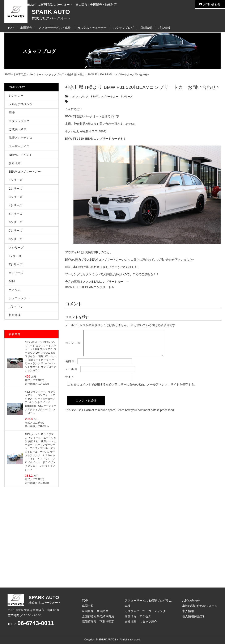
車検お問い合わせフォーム (200, 606)
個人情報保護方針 (194, 616)
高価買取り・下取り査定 (98, 622)
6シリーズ (16, 222)
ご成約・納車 (18, 129)
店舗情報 (146, 28)
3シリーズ (127, 97)
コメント (73, 345)
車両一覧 (88, 606)
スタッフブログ (123, 28)
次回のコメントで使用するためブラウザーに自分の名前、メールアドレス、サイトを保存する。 (134, 390)
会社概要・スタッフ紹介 (141, 622)
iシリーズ (15, 256)
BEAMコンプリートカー (105, 97)
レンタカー (16, 96)
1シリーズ (16, 180)
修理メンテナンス (21, 138)
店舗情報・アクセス (138, 616)
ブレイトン (16, 307)
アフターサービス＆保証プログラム (148, 601)
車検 (128, 606)
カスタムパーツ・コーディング (145, 611)
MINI (12, 281)
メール (71, 374)
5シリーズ (16, 214)
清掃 (12, 113)
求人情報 (164, 28)
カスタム (15, 290)
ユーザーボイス (19, 146)
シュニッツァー (19, 298)
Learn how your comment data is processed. (146, 415)
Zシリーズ (16, 264)
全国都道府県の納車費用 (98, 616)
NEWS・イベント (21, 155)
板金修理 (15, 315)
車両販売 (26, 28)
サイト (69, 382)
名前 (70, 366)
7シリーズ (16, 231)
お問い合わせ (210, 4)
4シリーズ (16, 205)
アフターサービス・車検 (55, 28)
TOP (11, 28)
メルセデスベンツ (21, 104)
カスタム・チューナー (92, 28)
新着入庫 (15, 163)
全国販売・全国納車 (95, 611)
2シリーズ (16, 189)
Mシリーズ (16, 273)
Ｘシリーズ (16, 248)
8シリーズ (16, 239)
